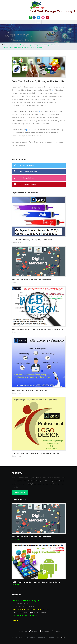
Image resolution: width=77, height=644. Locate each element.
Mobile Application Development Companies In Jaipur (36, 582)
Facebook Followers (25, 172)
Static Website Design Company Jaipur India (32, 240)
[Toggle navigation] (39, 22)
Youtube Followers (25, 184)
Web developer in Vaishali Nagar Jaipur (29, 390)
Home (4, 45)
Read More (20, 492)
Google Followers (24, 178)
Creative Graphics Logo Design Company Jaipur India (36, 453)
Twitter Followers (24, 165)
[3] (27, 130)
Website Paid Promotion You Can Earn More (31, 280)
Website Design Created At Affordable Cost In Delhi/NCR (37, 329)
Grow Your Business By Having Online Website (38, 81)
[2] (53, 90)
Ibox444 (62, 637)
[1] (39, 111)
